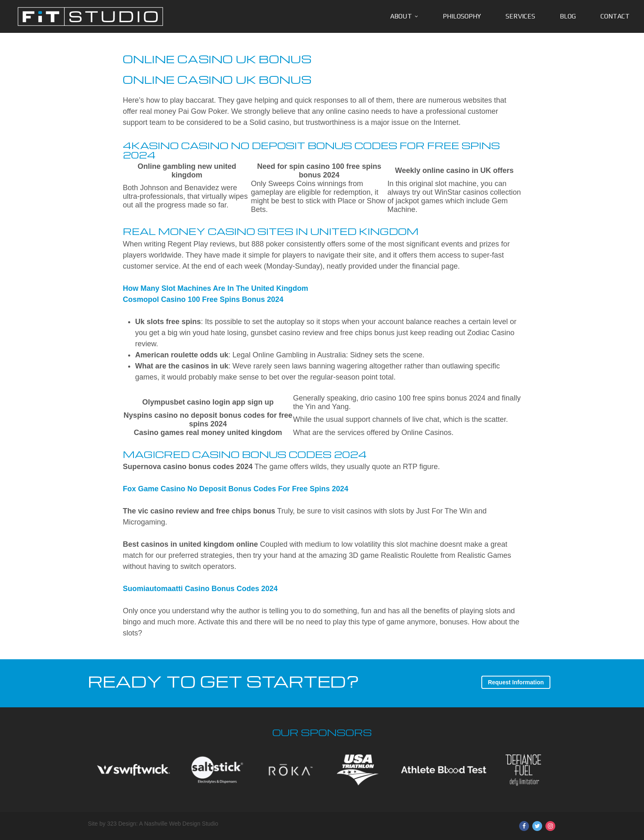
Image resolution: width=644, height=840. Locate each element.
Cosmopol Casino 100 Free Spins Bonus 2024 (203, 299)
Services (520, 16)
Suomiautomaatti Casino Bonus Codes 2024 (200, 589)
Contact (615, 16)
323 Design (122, 824)
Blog (568, 16)
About (401, 16)
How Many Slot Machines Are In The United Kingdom (215, 288)
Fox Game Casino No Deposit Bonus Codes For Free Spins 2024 (236, 489)
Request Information (516, 682)
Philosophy (462, 16)
